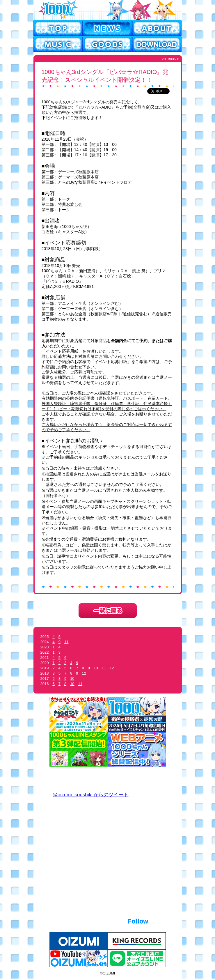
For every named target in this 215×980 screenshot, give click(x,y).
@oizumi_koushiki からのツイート (91, 795)
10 (96, 668)
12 (112, 668)
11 (66, 642)
